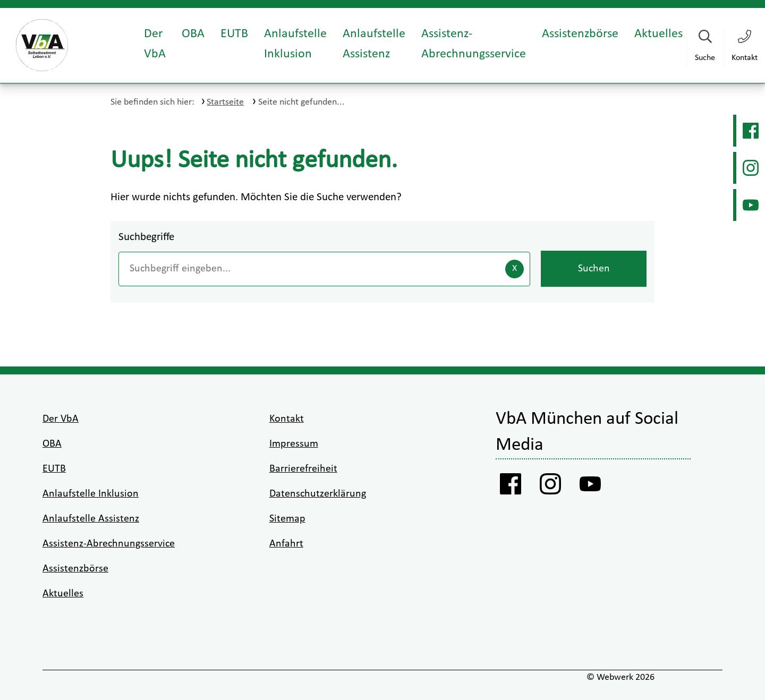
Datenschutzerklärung (318, 494)
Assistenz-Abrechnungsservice (474, 44)
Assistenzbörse (580, 34)
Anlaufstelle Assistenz (374, 44)
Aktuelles (658, 34)
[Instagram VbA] (749, 168)
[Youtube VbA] (749, 205)
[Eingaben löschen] (515, 269)
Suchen (594, 269)
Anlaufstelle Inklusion (295, 44)
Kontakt (287, 419)
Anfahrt (286, 544)
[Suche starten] (705, 49)
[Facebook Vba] (749, 131)
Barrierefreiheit (303, 469)
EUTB (234, 34)
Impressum (294, 444)
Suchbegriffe (146, 237)
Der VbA (155, 44)
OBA (193, 34)
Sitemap (287, 519)
